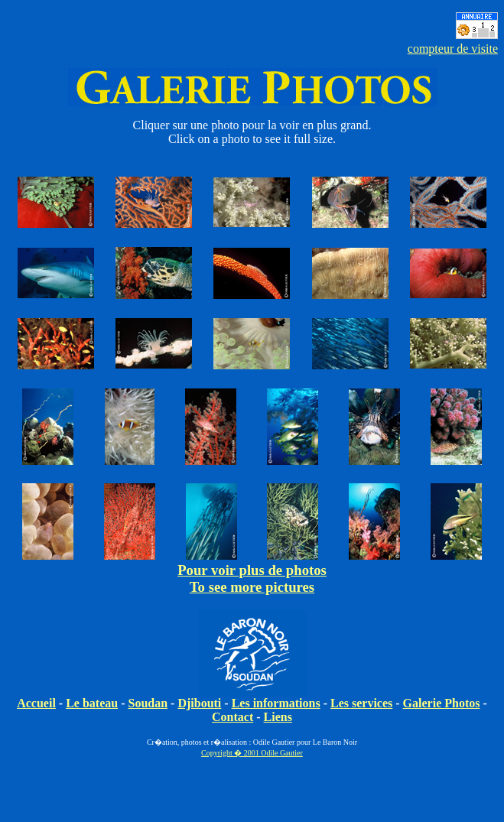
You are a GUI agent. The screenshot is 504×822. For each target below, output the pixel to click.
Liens (278, 717)
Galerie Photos (442, 703)
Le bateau (92, 703)
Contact (232, 717)
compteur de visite (453, 49)
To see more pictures (252, 587)
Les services (361, 703)
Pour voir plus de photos (252, 570)
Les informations (276, 703)
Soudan (148, 703)
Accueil (36, 703)
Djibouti (199, 703)
